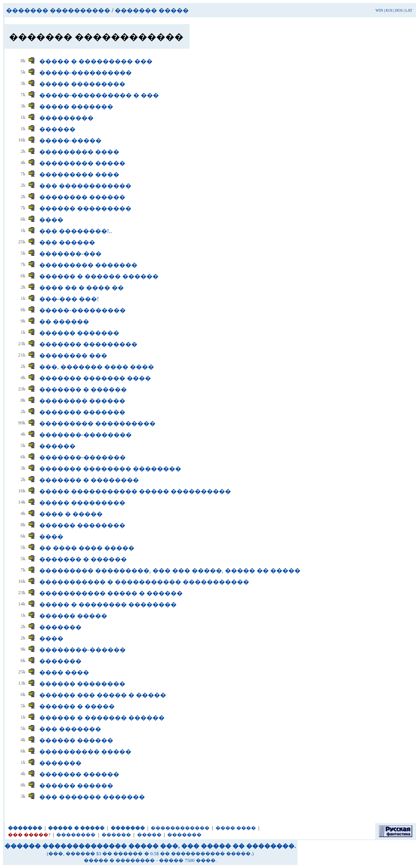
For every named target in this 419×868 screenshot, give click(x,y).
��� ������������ (85, 186)
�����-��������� (82, 310)
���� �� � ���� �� (82, 288)
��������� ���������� (97, 423)
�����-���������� (85, 73)
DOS (399, 10)
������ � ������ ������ (99, 276)
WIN (379, 10)
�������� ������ (82, 197)
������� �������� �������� (110, 469)
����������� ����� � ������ (111, 593)
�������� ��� (73, 356)
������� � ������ (83, 389)
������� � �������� (89, 480)
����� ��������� (82, 84)
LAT (409, 10)
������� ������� (82, 412)
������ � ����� (77, 706)
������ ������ (76, 740)
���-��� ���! (69, 299)
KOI (389, 10)
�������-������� (82, 457)
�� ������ (64, 322)
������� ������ (79, 774)
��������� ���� (79, 152)
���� (51, 220)
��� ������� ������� (92, 797)
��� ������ (67, 242)
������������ (180, 828)
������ (57, 129)
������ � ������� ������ (102, 718)
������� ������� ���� (95, 378)
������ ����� (73, 616)
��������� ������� (88, 265)
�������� (76, 835)
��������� (66, 118)
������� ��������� (88, 344)
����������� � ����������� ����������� (144, 582)
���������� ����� (85, 752)
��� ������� (70, 729)
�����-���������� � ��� (99, 95)
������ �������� (82, 525)
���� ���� (64, 672)
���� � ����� (71, 514)
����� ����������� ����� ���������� (135, 491)
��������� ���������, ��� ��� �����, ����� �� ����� (170, 571)
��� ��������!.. (76, 231)
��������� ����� (82, 163)
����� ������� (76, 107)
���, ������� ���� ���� (97, 367)
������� (60, 627)
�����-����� (70, 141)
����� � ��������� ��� (96, 61)
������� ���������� (58, 10)
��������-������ (82, 650)
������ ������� (79, 333)
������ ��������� (85, 208)
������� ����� (152, 10)
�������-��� (70, 254)
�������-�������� (85, 435)
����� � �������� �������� (108, 605)
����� (149, 835)
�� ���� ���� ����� (87, 548)
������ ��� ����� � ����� (103, 695)
